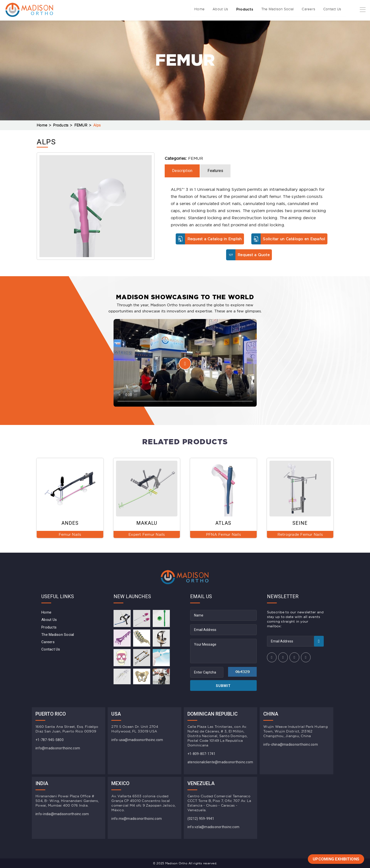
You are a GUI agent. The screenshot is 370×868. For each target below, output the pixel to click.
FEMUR (81, 125)
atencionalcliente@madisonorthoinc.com (220, 762)
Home (166, 10)
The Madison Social (260, 10)
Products (221, 9)
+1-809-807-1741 (202, 754)
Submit (223, 686)
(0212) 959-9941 (201, 819)
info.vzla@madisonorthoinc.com (213, 827)
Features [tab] (215, 171)
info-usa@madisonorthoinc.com (137, 740)
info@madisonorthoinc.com (58, 748)
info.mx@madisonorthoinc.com (137, 819)
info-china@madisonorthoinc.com (291, 744)
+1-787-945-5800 (50, 740)
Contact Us (324, 10)
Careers (296, 10)
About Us (191, 10)
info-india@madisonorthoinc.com (62, 814)
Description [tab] (182, 171)
